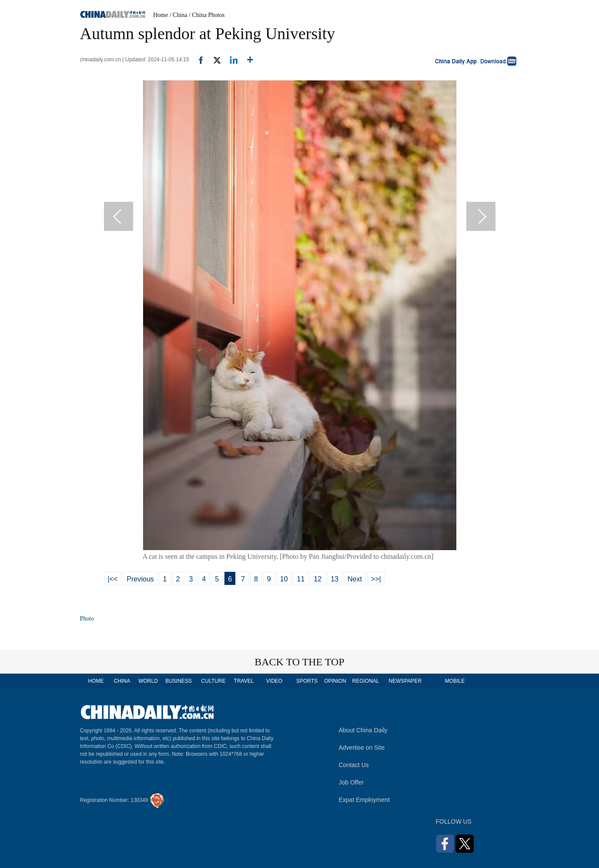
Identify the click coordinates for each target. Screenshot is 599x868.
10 (284, 579)
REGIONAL (365, 681)
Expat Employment (365, 800)
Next (355, 579)
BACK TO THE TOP (299, 662)
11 (301, 579)
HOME (96, 681)
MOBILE (455, 681)
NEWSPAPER (405, 681)
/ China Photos (207, 15)
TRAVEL (244, 681)
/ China (179, 15)
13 (335, 579)
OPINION (335, 681)
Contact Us (354, 765)
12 (318, 579)
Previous (140, 579)
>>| (376, 579)
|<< (113, 579)
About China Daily (363, 730)
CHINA (122, 681)
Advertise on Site (362, 748)
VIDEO (274, 681)
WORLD (148, 681)
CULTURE (214, 681)
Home (161, 15)
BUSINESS (179, 681)
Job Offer (351, 782)
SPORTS (307, 681)
